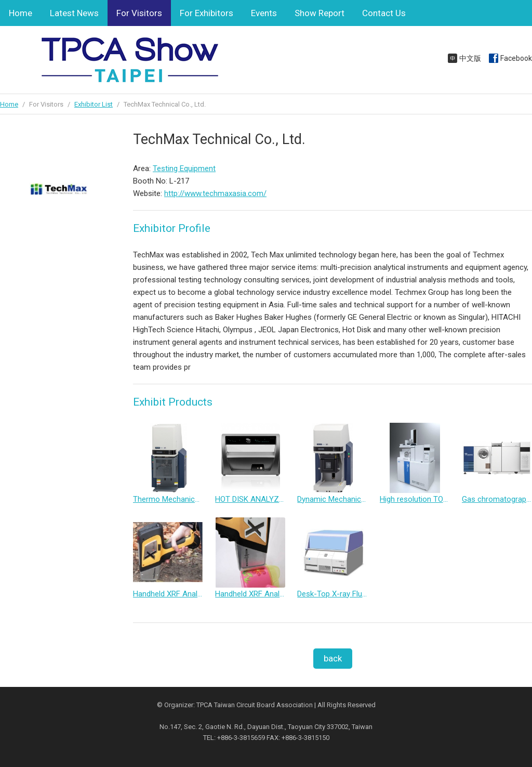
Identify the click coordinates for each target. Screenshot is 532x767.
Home (21, 13)
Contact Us (384, 13)
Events (264, 13)
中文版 (470, 58)
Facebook (516, 58)
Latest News (74, 13)
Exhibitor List (94, 104)
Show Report (320, 13)
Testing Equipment (184, 168)
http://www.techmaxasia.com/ (215, 193)
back (333, 658)
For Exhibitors (207, 13)
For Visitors (139, 13)
